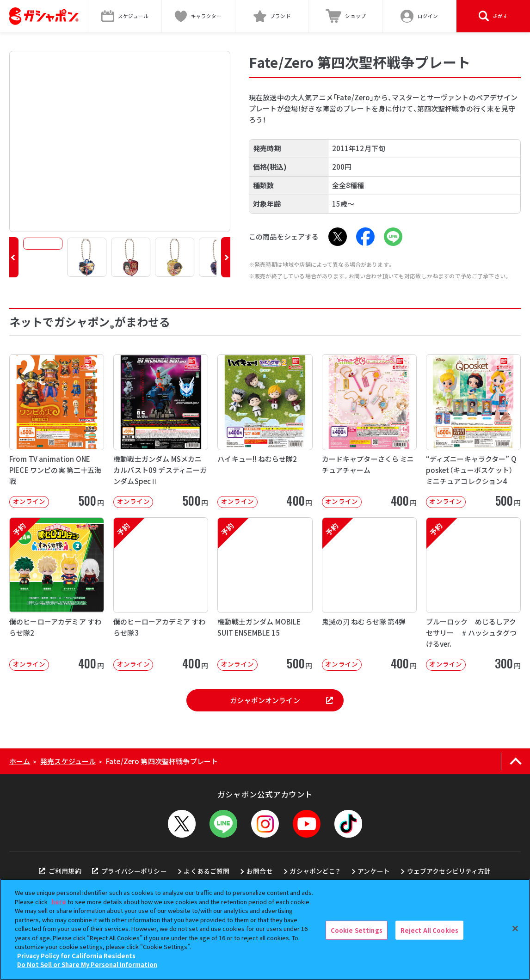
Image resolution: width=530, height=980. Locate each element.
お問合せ (260, 871)
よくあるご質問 (206, 871)
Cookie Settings (357, 930)
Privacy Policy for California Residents (76, 956)
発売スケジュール (68, 761)
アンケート (374, 871)
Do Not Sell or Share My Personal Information (87, 965)
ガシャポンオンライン (281, 700)
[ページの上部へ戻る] (515, 761)
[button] (14, 257)
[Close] (515, 928)
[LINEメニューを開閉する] (223, 824)
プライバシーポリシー (129, 871)
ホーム (20, 761)
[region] (265, 929)
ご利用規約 (60, 871)
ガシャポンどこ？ (315, 871)
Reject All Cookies (429, 930)
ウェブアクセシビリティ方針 (449, 871)
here (59, 902)
